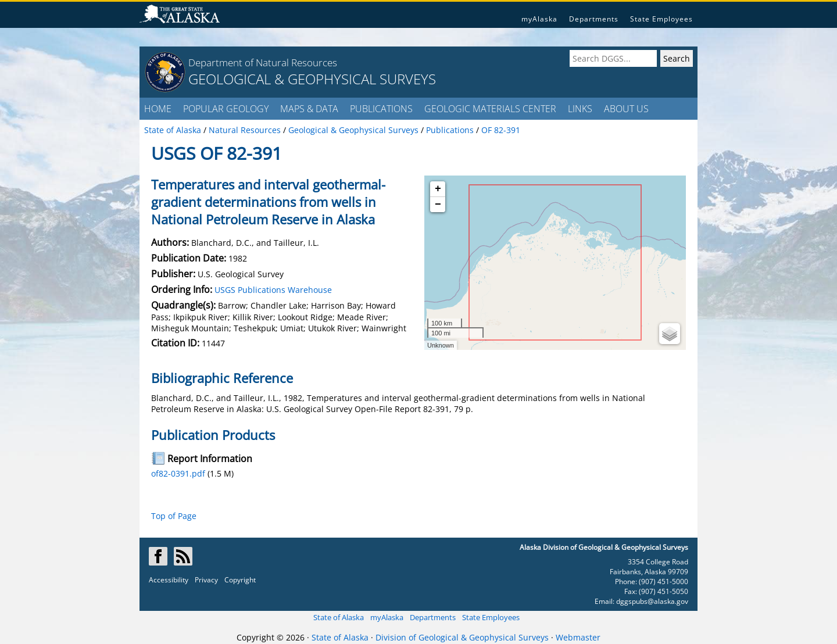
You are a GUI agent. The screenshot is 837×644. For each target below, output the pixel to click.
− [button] (438, 205)
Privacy (206, 580)
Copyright (240, 580)
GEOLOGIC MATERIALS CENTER (490, 109)
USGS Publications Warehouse (273, 290)
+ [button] (438, 189)
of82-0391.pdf (178, 473)
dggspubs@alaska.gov (652, 601)
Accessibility (169, 580)
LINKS (580, 109)
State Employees (661, 19)
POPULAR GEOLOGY (226, 109)
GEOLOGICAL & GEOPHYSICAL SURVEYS (312, 79)
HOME (158, 109)
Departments (594, 19)
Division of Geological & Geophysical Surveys (462, 637)
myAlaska (539, 19)
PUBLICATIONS (381, 109)
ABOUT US (626, 109)
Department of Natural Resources (263, 62)
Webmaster (578, 637)
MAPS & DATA (309, 109)
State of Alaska (339, 617)
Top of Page (174, 516)
